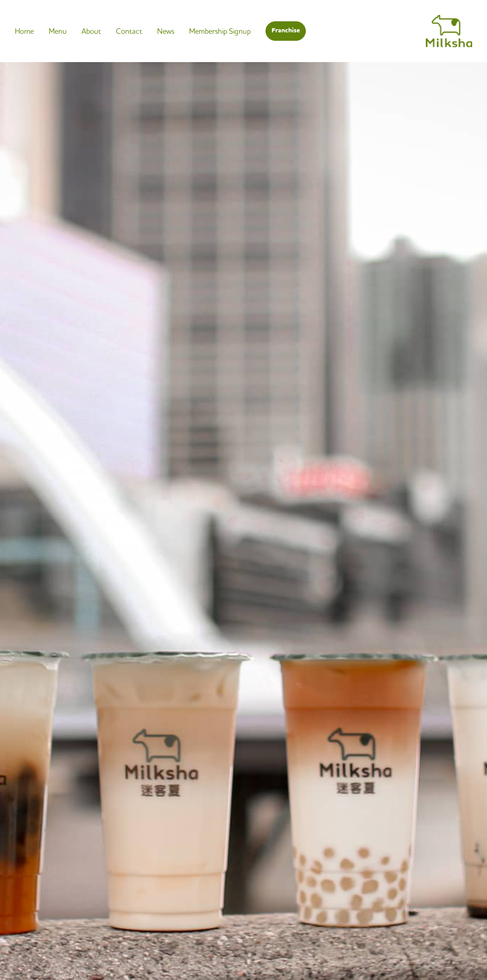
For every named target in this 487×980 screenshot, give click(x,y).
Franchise (286, 31)
